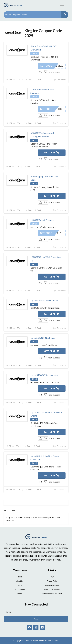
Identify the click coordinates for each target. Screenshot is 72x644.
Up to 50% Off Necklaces (43, 338)
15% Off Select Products (42, 220)
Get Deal (51, 153)
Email (38, 80)
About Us (20, 581)
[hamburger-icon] (62, 5)
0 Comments (59, 80)
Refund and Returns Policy (52, 594)
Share (29, 80)
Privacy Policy (52, 581)
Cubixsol (54, 640)
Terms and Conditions (52, 590)
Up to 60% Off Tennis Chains (44, 300)
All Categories (20, 590)
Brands (20, 594)
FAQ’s (52, 577)
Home (20, 577)
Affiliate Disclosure (52, 585)
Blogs (20, 585)
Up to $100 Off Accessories (44, 375)
